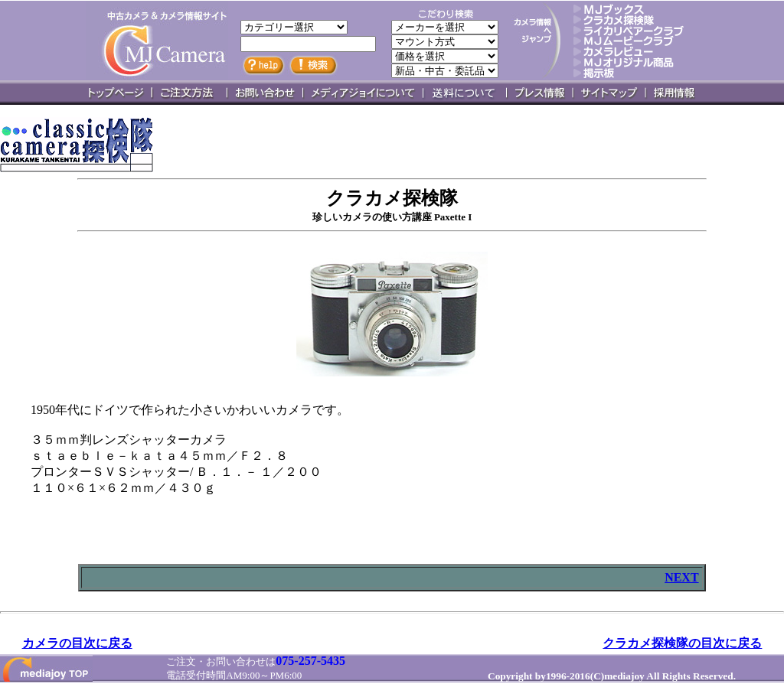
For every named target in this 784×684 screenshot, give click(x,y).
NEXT (681, 577)
